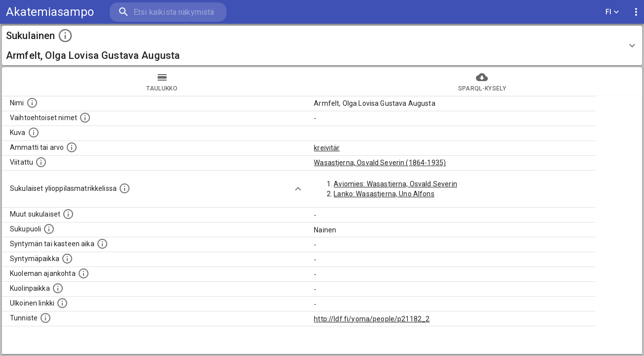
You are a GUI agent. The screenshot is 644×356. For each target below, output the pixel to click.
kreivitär (327, 148)
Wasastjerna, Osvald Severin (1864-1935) (380, 163)
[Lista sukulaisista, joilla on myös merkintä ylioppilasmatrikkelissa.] (125, 188)
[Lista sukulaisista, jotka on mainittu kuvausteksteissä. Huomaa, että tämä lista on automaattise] (68, 214)
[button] (322, 45)
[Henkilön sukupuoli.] (49, 229)
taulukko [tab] (162, 82)
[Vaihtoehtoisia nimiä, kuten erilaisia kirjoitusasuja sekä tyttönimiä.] (85, 118)
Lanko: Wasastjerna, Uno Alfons (384, 194)
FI (612, 12)
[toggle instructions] (65, 36)
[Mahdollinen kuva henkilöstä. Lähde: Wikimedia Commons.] (34, 133)
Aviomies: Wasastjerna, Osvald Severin (395, 184)
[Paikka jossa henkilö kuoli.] (58, 288)
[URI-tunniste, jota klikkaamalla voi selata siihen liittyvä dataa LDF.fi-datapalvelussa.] (45, 318)
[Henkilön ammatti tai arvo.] (72, 147)
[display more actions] (636, 12)
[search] (168, 12)
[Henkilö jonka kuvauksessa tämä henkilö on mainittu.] (41, 162)
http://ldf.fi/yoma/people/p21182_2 (372, 319)
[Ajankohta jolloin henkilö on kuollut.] (84, 273)
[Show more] (298, 189)
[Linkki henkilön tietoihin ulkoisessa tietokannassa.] (62, 303)
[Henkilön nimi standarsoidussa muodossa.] (32, 103)
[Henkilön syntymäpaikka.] (67, 259)
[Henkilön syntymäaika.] (102, 244)
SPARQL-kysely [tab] (482, 82)
